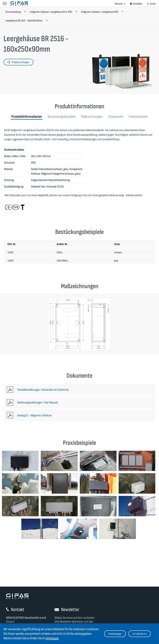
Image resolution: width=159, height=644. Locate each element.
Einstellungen (115, 634)
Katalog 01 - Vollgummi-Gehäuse (34, 415)
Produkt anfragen (20, 62)
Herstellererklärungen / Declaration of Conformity (43, 390)
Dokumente (116, 117)
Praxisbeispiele (138, 117)
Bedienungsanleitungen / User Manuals (38, 402)
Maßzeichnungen (92, 117)
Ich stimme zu (139, 634)
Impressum (52, 638)
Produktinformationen (27, 117)
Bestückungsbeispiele (62, 117)
